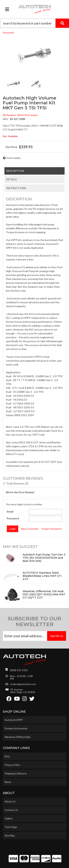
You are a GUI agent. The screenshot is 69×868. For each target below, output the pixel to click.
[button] (34, 23)
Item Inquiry (14, 158)
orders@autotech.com (23, 684)
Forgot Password (52, 529)
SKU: (6, 119)
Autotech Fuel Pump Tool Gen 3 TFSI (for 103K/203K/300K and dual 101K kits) (44, 558)
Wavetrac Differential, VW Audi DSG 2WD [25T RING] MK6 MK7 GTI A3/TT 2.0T (44, 594)
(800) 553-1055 (19, 670)
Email (10, 511)
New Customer (30, 529)
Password (13, 518)
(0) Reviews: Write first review (20, 115)
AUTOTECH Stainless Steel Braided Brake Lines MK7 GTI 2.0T (42, 576)
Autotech (8, 33)
